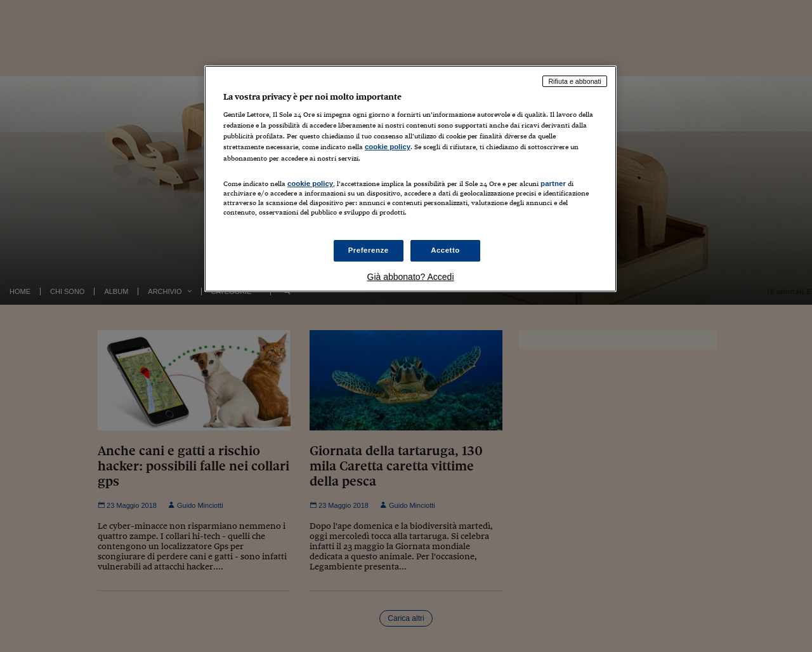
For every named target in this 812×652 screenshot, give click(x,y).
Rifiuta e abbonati (575, 81)
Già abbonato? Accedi (411, 277)
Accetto (445, 250)
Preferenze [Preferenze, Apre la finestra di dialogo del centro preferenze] (369, 250)
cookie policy (388, 147)
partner (553, 183)
